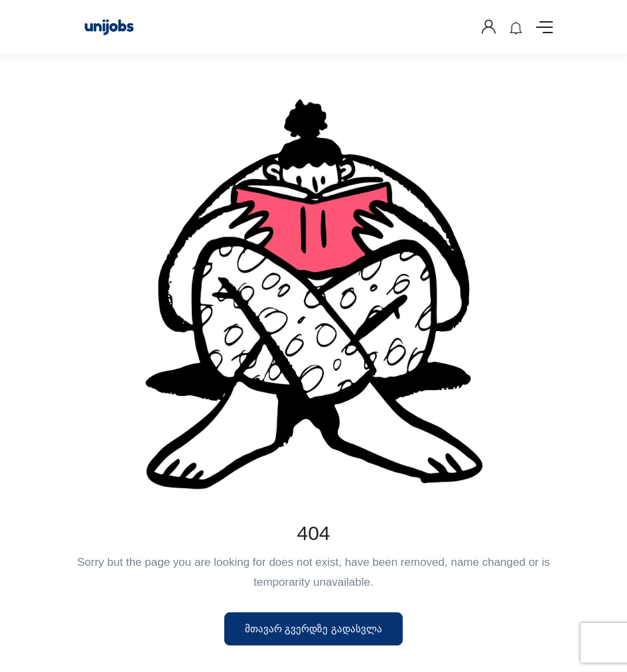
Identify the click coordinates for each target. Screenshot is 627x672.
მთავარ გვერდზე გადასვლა (313, 629)
